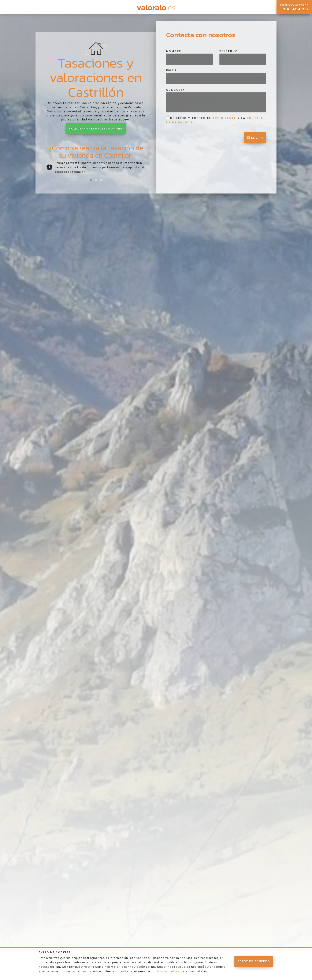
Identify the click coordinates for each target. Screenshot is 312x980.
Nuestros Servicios (42, 7)
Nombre (174, 51)
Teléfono (229, 51)
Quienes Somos (13, 7)
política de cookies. (165, 971)
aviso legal (224, 118)
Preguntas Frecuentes (78, 7)
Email (172, 70)
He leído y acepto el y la (215, 120)
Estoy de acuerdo (254, 961)
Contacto (116, 5)
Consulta (176, 90)
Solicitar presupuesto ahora (96, 129)
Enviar (255, 138)
